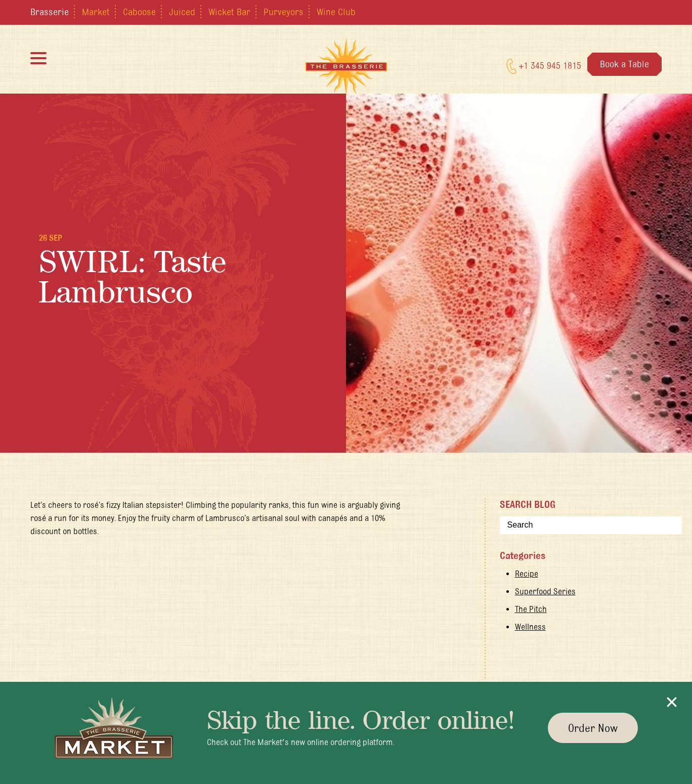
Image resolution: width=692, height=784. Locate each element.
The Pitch (531, 609)
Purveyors (284, 12)
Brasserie (50, 12)
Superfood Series (545, 591)
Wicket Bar (229, 12)
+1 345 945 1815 (544, 66)
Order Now (593, 728)
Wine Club (336, 12)
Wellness (530, 627)
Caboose (139, 12)
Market (96, 12)
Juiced (182, 12)
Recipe (527, 574)
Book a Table (624, 64)
